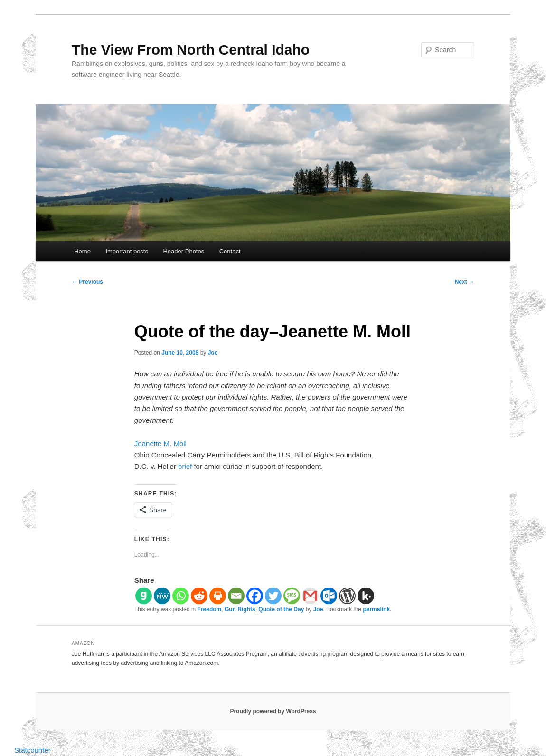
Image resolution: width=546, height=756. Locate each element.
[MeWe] (162, 596)
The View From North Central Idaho (191, 50)
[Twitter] (273, 596)
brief (185, 466)
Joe (213, 353)
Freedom (210, 609)
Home (82, 251)
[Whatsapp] (181, 596)
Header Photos (184, 251)
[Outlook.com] (329, 596)
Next (465, 282)
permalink (376, 609)
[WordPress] (347, 596)
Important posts (127, 251)
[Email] (236, 596)
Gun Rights (240, 609)
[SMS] (292, 596)
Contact (230, 251)
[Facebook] (255, 596)
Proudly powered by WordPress (273, 711)
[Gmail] (310, 596)
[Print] (218, 596)
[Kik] (366, 596)
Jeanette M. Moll (160, 443)
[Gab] (144, 596)
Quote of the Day (281, 609)
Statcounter (33, 750)
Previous (87, 282)
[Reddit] (199, 596)
